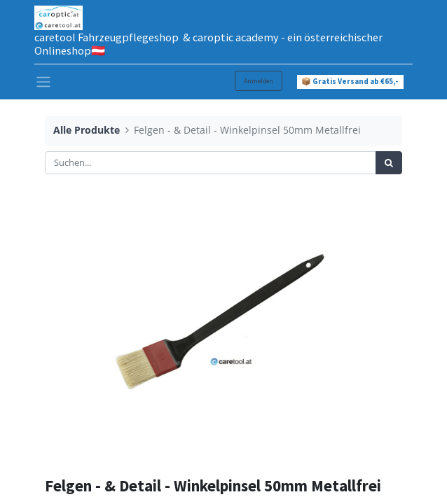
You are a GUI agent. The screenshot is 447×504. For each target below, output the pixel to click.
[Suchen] (389, 163)
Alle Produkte (87, 130)
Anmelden (259, 81)
